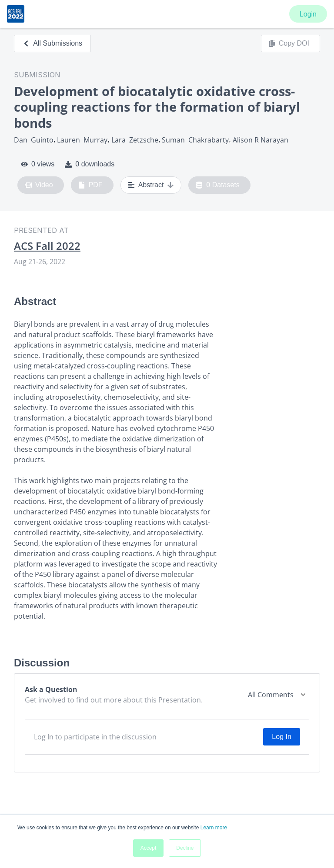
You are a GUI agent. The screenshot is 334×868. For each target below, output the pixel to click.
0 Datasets (218, 185)
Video (39, 185)
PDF (90, 185)
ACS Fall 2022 (47, 246)
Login (308, 14)
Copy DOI (289, 43)
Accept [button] (149, 848)
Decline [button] (185, 848)
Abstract (151, 185)
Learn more (214, 828)
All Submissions (52, 43)
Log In (281, 737)
